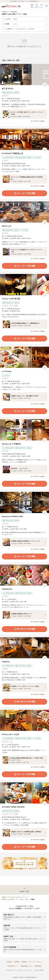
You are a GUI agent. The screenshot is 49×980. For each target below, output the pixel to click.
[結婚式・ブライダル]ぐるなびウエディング (15, 897)
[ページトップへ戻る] (24, 890)
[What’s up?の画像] (24, 212)
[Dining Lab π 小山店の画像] (24, 720)
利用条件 (24, 962)
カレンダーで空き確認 (25, 193)
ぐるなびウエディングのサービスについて (19, 970)
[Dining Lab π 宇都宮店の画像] (24, 430)
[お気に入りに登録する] (45, 85)
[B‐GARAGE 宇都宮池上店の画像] (24, 139)
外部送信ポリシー (13, 966)
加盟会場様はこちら (26, 966)
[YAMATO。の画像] (24, 648)
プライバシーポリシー (36, 962)
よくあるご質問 (38, 970)
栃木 (27, 899)
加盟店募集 (38, 966)
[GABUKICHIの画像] (24, 575)
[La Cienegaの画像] (24, 357)
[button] (24, 917)
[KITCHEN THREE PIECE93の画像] (24, 793)
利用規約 (17, 962)
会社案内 (9, 962)
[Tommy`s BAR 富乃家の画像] (24, 285)
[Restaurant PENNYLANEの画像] (24, 502)
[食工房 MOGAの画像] (24, 74)
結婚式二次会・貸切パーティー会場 (12, 899)
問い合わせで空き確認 (25, 629)
